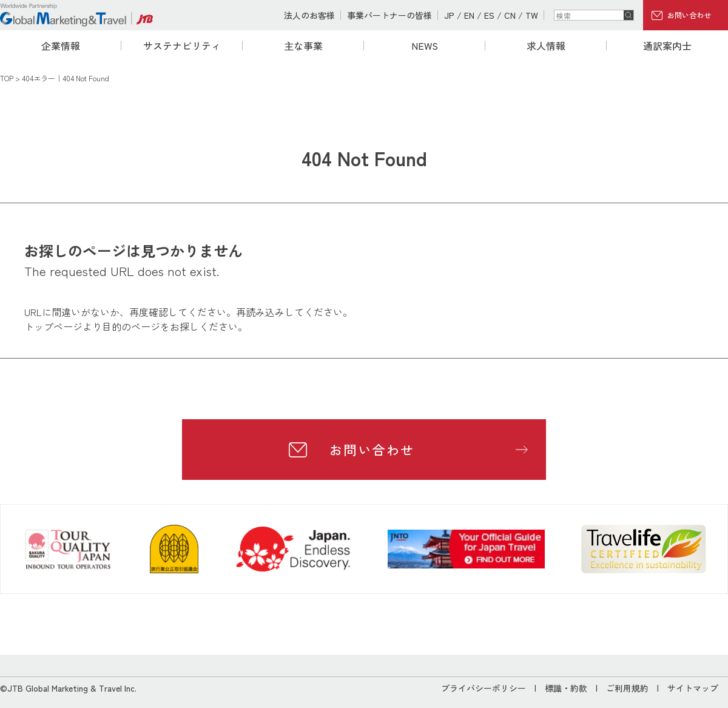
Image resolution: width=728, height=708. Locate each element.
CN (510, 15)
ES (489, 15)
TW (532, 15)
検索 (629, 15)
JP (449, 15)
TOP (7, 78)
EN (469, 15)
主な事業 (303, 46)
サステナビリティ (182, 46)
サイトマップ (693, 688)
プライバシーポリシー (484, 688)
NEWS (425, 46)
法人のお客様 (309, 15)
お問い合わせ (689, 15)
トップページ (53, 326)
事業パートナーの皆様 (389, 15)
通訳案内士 (667, 46)
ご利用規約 (627, 688)
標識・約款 (566, 688)
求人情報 (546, 46)
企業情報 (61, 46)
